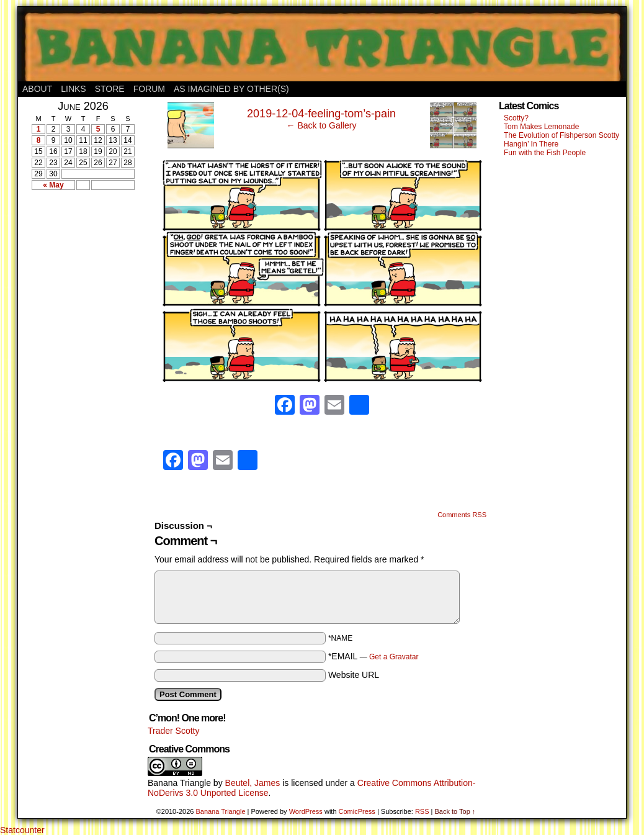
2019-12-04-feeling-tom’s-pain (321, 114)
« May (53, 185)
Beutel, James (253, 783)
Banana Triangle (179, 783)
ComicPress (357, 811)
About (37, 89)
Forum (149, 89)
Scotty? (516, 118)
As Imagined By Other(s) (231, 89)
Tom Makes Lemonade (541, 127)
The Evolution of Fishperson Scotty (561, 135)
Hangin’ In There (531, 144)
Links (73, 89)
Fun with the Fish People (545, 153)
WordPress (306, 811)
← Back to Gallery (322, 125)
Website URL (354, 675)
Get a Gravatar (394, 657)
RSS (422, 811)
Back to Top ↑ (455, 811)
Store (110, 89)
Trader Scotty (174, 731)
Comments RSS (462, 515)
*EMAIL (373, 656)
